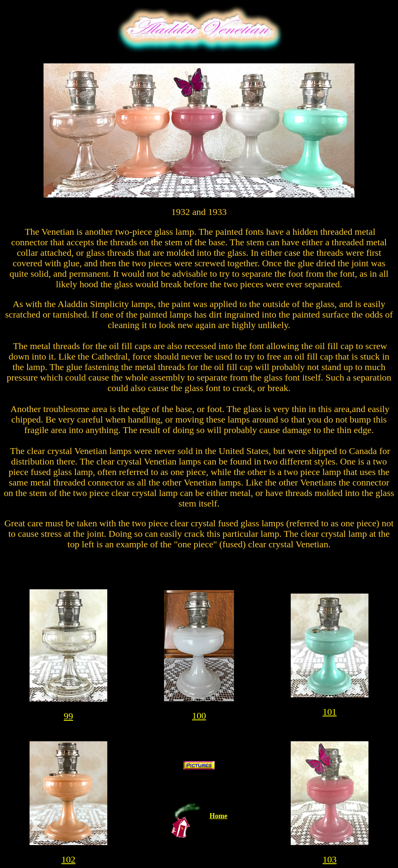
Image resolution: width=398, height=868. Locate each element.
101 (330, 712)
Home (218, 816)
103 (330, 859)
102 (68, 859)
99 (68, 716)
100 (199, 716)
